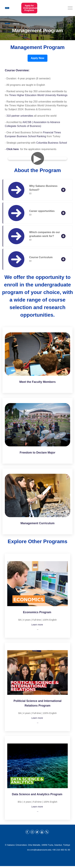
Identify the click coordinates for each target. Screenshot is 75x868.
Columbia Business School (52, 143)
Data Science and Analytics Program (37, 794)
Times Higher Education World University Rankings (38, 95)
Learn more (37, 625)
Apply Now (37, 58)
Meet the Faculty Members (37, 382)
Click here (13, 149)
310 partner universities (20, 116)
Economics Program (37, 612)
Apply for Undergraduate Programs (29, 8)
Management (29, 523)
